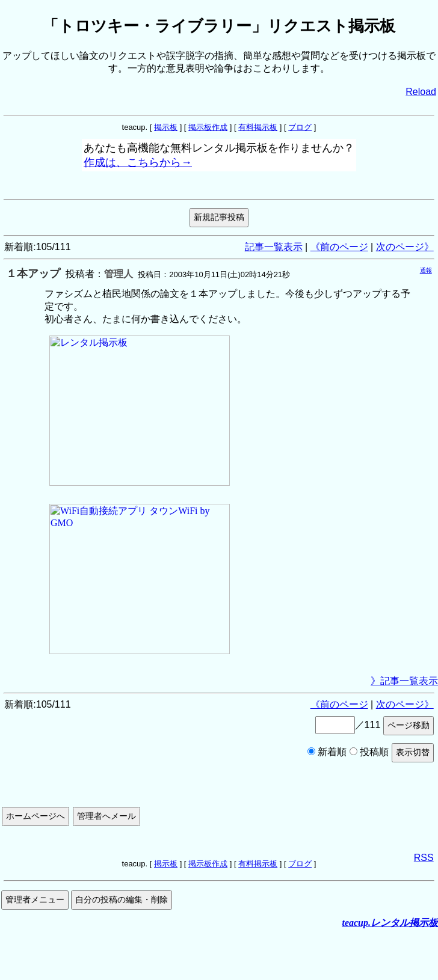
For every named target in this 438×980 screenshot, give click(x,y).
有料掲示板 (258, 127)
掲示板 (166, 127)
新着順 (327, 752)
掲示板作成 (208, 127)
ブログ (300, 127)
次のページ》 (405, 247)
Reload (421, 92)
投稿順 (369, 752)
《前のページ (339, 247)
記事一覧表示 (274, 247)
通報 (426, 270)
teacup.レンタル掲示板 (390, 923)
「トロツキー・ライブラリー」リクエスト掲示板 (219, 26)
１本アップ (33, 274)
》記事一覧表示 (404, 681)
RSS (424, 858)
